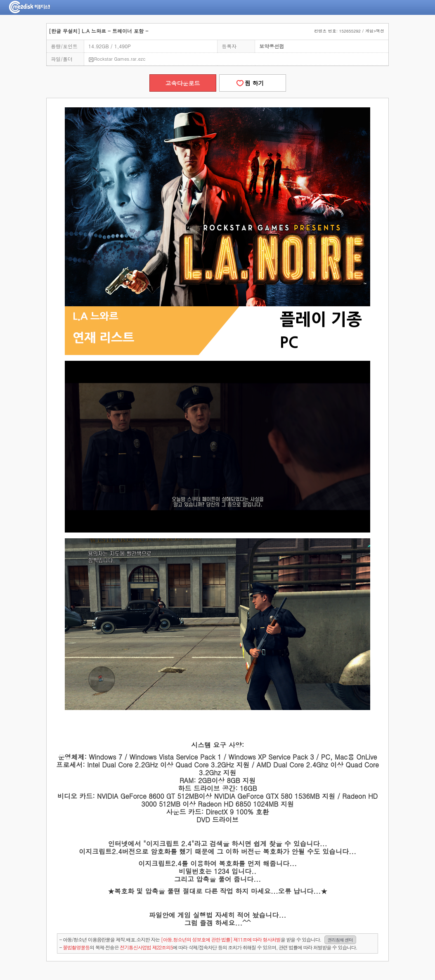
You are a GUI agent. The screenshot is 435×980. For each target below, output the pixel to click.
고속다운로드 (183, 83)
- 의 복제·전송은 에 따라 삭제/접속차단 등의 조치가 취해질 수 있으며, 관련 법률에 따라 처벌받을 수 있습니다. (208, 947)
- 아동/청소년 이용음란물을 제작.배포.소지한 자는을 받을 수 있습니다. (208, 940)
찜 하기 (252, 83)
